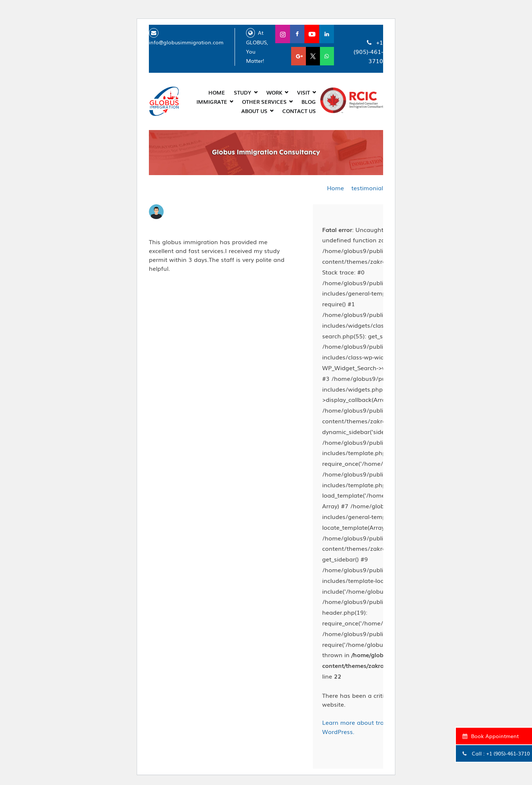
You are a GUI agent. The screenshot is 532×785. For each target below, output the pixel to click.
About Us (254, 110)
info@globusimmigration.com (186, 42)
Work (274, 92)
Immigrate (212, 101)
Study (243, 92)
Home (217, 92)
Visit (303, 92)
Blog (309, 101)
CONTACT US (299, 110)
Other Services (264, 101)
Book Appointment (490, 736)
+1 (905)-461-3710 (507, 753)
